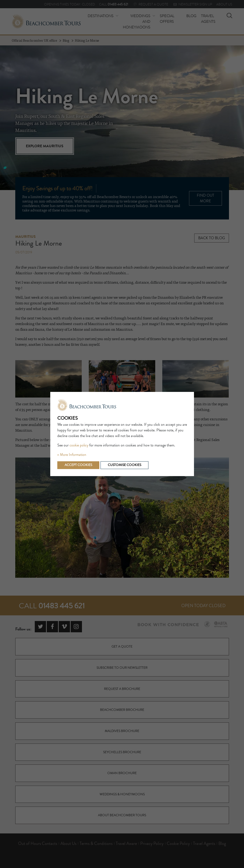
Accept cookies (78, 465)
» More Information (72, 455)
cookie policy (79, 445)
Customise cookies (124, 465)
